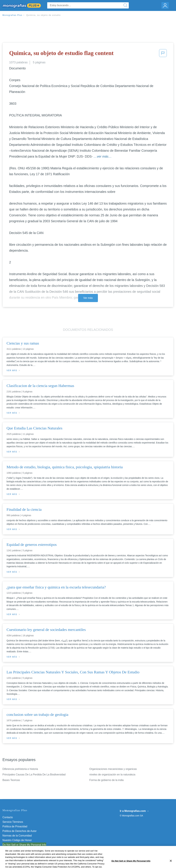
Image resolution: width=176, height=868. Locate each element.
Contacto (8, 817)
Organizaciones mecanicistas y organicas (113, 769)
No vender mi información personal (22, 845)
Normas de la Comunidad (17, 836)
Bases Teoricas (11, 780)
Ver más (88, 298)
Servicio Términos (13, 822)
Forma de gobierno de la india (107, 780)
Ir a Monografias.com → (134, 811)
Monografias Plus (12, 15)
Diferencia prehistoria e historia (20, 769)
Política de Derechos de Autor (20, 831)
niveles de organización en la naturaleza (112, 775)
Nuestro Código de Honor (17, 840)
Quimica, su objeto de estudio (43, 15)
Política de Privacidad (15, 826)
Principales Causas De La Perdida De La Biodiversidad (34, 775)
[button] (163, 54)
